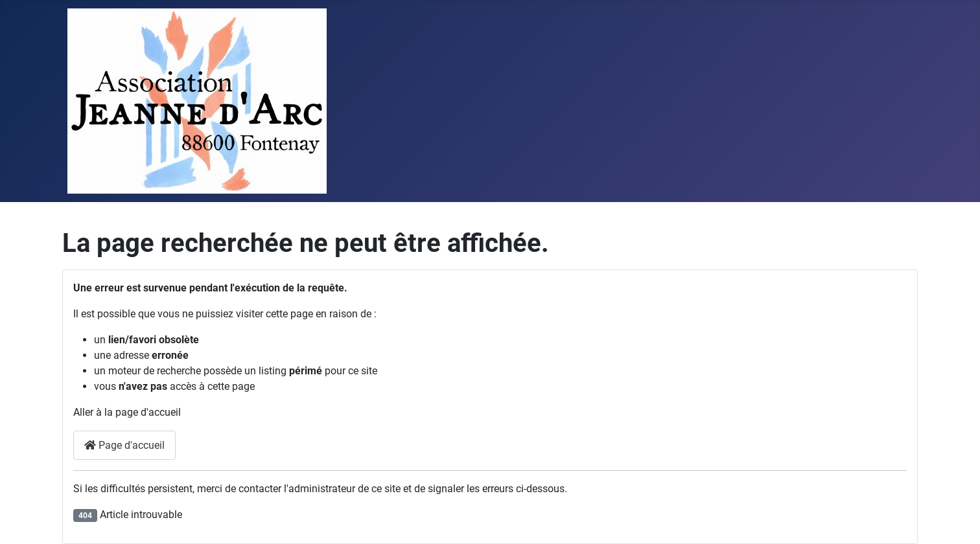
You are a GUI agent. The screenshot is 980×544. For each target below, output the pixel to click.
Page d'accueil (124, 445)
